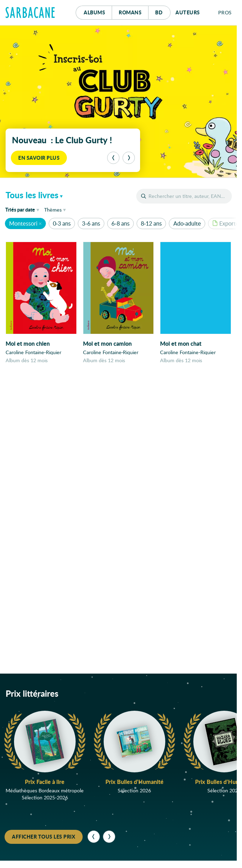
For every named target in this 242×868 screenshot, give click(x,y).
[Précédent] (113, 158)
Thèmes (53, 210)
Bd (163, 11)
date (23, 209)
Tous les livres (32, 195)
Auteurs (188, 12)
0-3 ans (62, 223)
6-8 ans (120, 223)
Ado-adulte (187, 223)
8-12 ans (151, 223)
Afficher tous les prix (44, 837)
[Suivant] (129, 158)
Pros (225, 12)
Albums (94, 12)
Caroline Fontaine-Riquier (33, 352)
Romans (130, 12)
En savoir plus (39, 158)
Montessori (23, 223)
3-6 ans (91, 223)
